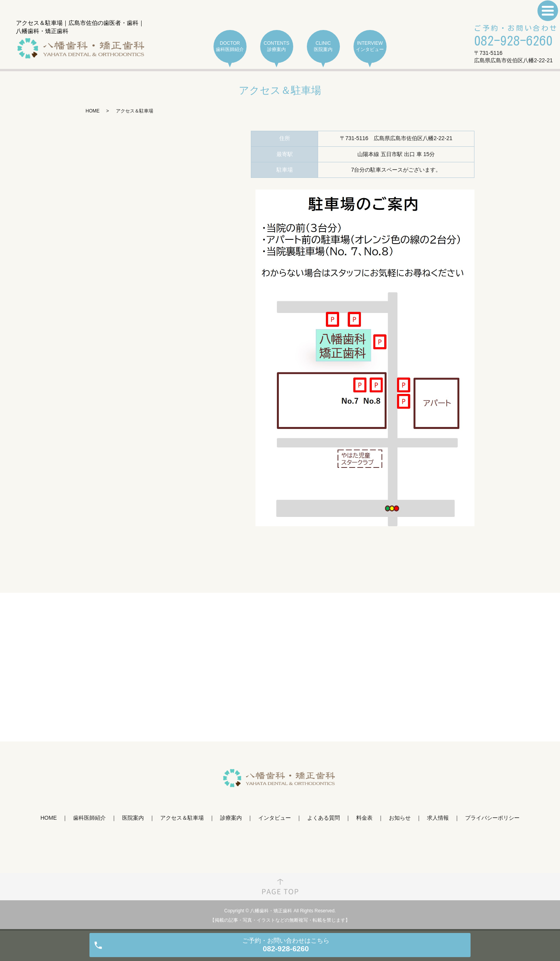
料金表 (364, 818)
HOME (93, 111)
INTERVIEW (370, 47)
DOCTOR (230, 47)
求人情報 (438, 818)
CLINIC (323, 47)
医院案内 (133, 818)
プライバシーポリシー (492, 818)
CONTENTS (277, 47)
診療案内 (231, 818)
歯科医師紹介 (89, 818)
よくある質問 (324, 818)
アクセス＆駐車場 (182, 818)
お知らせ (400, 818)
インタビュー (275, 818)
